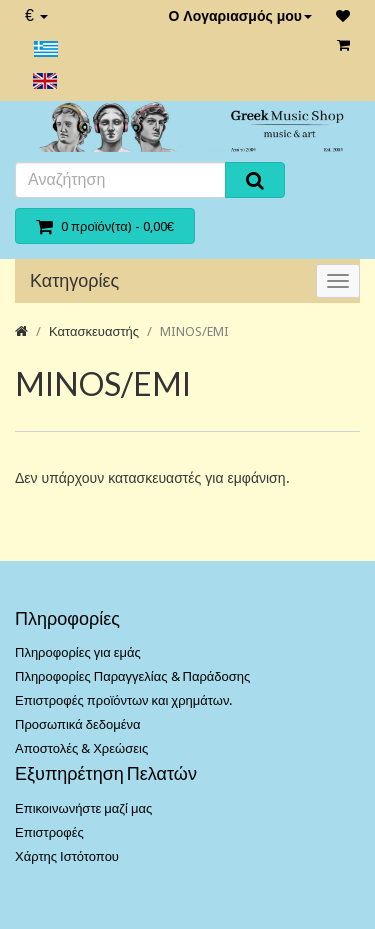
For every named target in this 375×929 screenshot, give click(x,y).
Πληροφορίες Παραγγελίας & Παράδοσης (132, 676)
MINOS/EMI (194, 331)
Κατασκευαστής (94, 331)
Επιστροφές (49, 832)
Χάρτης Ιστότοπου (67, 856)
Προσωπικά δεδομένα (78, 724)
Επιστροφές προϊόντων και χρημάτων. (123, 700)
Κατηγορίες (74, 280)
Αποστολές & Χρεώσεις (81, 748)
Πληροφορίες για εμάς (78, 652)
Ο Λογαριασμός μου (240, 16)
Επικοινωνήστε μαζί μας (83, 808)
